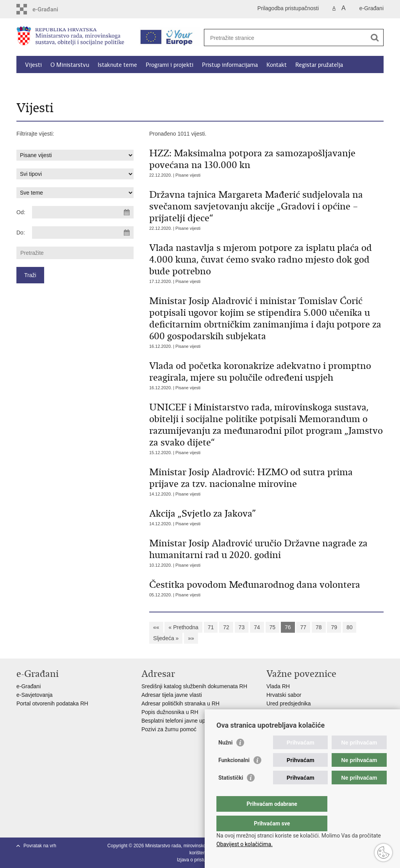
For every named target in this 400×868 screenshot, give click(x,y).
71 (211, 627)
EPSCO (276, 712)
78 (319, 627)
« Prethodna (183, 627)
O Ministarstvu (70, 65)
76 (288, 627)
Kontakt (277, 65)
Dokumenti (122, 83)
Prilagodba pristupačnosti (288, 8)
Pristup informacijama (230, 65)
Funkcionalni (234, 776)
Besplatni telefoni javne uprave (179, 721)
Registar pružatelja (319, 65)
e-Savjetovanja (35, 695)
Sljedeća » (166, 638)
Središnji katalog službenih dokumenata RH (194, 686)
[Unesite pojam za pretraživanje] (285, 38)
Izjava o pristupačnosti (200, 860)
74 (257, 627)
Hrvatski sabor (284, 695)
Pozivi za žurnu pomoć (169, 729)
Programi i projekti (170, 65)
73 (242, 627)
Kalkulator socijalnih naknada (62, 83)
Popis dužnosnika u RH (170, 712)
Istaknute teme (117, 65)
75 (273, 627)
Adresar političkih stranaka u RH (180, 703)
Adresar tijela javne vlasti (172, 695)
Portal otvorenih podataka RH (53, 703)
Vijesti (33, 65)
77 (303, 627)
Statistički (231, 793)
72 (226, 627)
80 (350, 627)
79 (334, 627)
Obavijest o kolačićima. (245, 844)
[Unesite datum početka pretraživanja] (83, 212)
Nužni (225, 758)
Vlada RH (278, 686)
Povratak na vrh (40, 846)
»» (191, 638)
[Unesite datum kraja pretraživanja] (83, 233)
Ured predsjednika (289, 703)
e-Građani (371, 8)
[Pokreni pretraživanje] (375, 38)
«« (156, 627)
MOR (273, 721)
